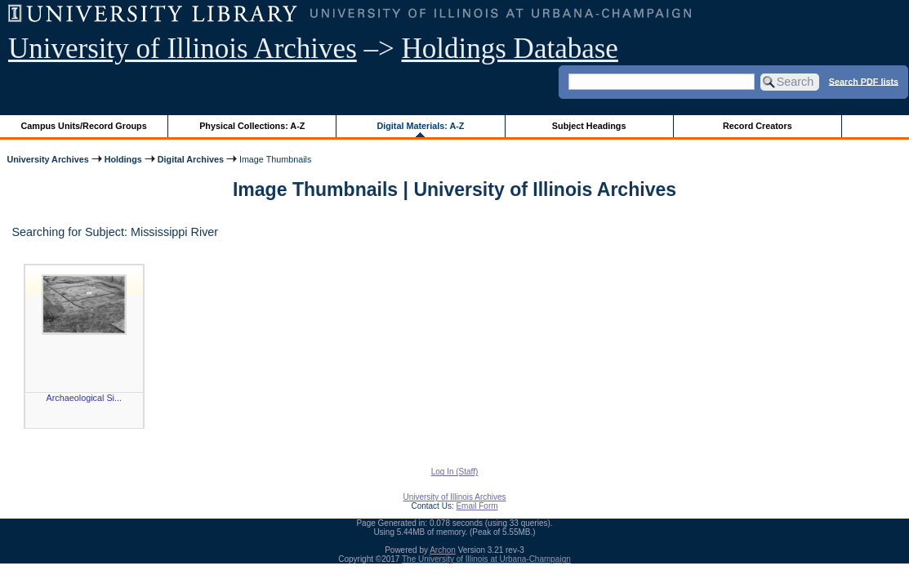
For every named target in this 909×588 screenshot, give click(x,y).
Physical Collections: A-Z (252, 126)
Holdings (123, 159)
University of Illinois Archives (183, 49)
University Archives (47, 159)
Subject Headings (589, 126)
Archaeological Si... (84, 398)
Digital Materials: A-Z (420, 126)
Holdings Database (510, 49)
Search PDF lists (864, 81)
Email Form (477, 506)
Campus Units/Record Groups (84, 126)
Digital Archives (191, 159)
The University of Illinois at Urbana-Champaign (486, 559)
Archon (443, 550)
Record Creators (757, 126)
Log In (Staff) (455, 472)
